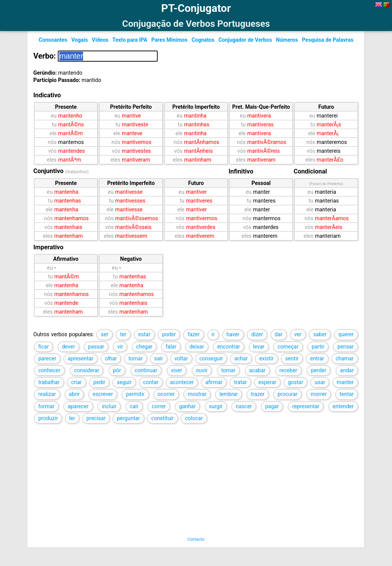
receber (288, 370)
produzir (48, 418)
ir (213, 334)
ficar (43, 347)
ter (123, 334)
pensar (345, 347)
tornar (135, 358)
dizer (257, 334)
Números (287, 40)
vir (120, 347)
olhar (111, 358)
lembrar (229, 394)
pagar (272, 406)
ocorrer (166, 394)
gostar (296, 382)
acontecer (182, 382)
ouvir (202, 370)
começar (288, 347)
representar (306, 406)
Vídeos (100, 40)
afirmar (214, 382)
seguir (124, 382)
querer (346, 334)
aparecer (78, 406)
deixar (197, 347)
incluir (109, 406)
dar (279, 334)
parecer (47, 358)
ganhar (187, 406)
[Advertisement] (188, 483)
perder (318, 370)
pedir (99, 382)
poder (169, 334)
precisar (96, 418)
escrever (103, 394)
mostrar (197, 394)
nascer (244, 406)
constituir (163, 418)
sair (159, 358)
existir (266, 358)
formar (46, 406)
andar (347, 370)
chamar (345, 358)
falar (171, 347)
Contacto (196, 539)
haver (233, 334)
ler (72, 418)
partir (318, 347)
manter (345, 382)
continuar (146, 370)
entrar (317, 358)
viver (177, 370)
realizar (47, 394)
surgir (216, 406)
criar (77, 382)
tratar (240, 382)
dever (69, 347)
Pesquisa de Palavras (328, 40)
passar (96, 347)
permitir (135, 394)
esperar (267, 382)
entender (343, 406)
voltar (181, 358)
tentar (347, 394)
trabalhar (49, 382)
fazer (194, 334)
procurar (287, 394)
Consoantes (53, 40)
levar (259, 347)
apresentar (81, 358)
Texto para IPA (130, 40)
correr (159, 406)
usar (320, 382)
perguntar (128, 418)
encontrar (229, 347)
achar (241, 358)
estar (144, 334)
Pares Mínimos (169, 40)
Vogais (79, 40)
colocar (194, 418)
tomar (228, 370)
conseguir (211, 358)
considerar (87, 370)
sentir (292, 358)
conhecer (49, 370)
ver (298, 334)
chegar (145, 347)
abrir (74, 394)
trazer (258, 394)
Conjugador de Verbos (245, 40)
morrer (318, 394)
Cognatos (203, 40)
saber (320, 334)
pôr (117, 370)
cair (134, 406)
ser (104, 334)
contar (151, 382)
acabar (257, 370)
